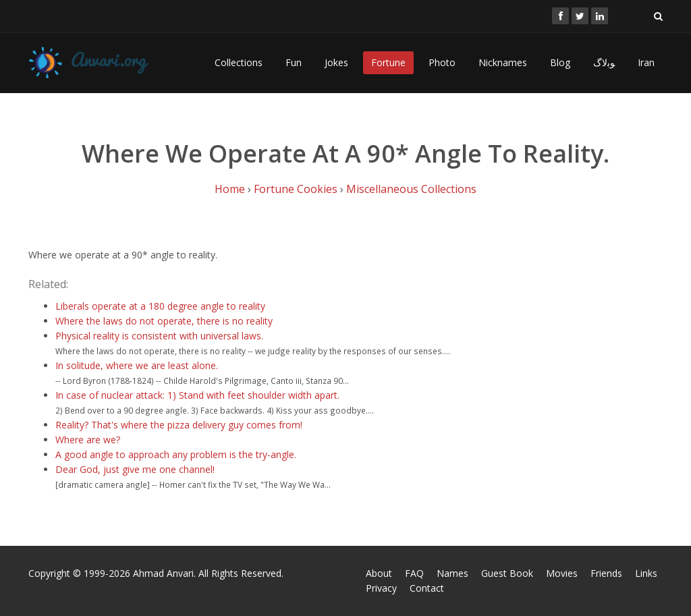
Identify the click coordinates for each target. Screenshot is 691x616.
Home (230, 189)
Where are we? (88, 440)
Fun (294, 62)
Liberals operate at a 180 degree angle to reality (160, 306)
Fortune (388, 62)
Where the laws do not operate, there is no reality (164, 321)
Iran (646, 62)
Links (646, 573)
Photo (442, 62)
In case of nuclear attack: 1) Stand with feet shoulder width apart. (197, 395)
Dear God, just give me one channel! (135, 469)
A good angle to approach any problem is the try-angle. (176, 454)
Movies (562, 573)
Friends (606, 573)
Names (452, 573)
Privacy (381, 588)
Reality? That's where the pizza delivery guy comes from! (179, 425)
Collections (239, 62)
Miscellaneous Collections (411, 189)
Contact (427, 588)
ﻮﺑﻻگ (604, 62)
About (379, 573)
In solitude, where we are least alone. (137, 365)
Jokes (336, 62)
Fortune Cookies (296, 189)
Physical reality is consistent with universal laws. (159, 336)
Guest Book (507, 573)
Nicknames (503, 62)
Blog (560, 62)
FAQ (414, 573)
